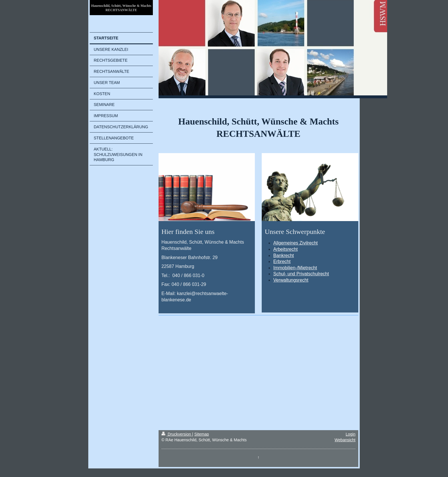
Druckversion (177, 434)
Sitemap (202, 434)
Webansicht (345, 440)
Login (351, 434)
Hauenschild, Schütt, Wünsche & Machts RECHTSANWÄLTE (121, 8)
